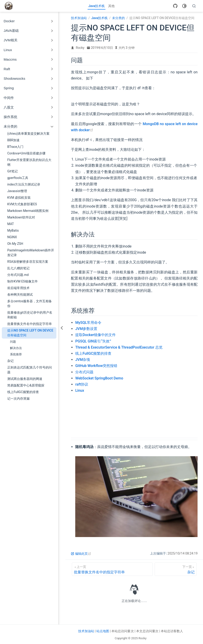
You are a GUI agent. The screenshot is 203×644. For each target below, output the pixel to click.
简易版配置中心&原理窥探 (26, 385)
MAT (11, 224)
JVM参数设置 (86, 329)
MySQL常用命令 (88, 323)
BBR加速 (13, 140)
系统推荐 (16, 354)
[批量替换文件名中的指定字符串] (112, 569)
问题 (13, 342)
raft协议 (82, 384)
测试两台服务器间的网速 (25, 379)
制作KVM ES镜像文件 (23, 281)
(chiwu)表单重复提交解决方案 (28, 134)
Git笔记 (13, 171)
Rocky (80, 48)
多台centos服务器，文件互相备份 (30, 303)
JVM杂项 (83, 360)
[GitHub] (175, 6)
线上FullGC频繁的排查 (23, 392)
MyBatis (13, 230)
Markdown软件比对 (21, 217)
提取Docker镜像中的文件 (95, 335)
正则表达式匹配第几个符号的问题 (30, 370)
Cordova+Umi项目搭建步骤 (26, 153)
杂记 (10, 361)
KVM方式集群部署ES (22, 204)
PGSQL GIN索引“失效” (93, 341)
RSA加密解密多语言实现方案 (28, 262)
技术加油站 (86, 631)
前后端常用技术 (18, 288)
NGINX (12, 237)
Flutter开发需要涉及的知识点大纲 (29, 162)
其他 (111, 6)
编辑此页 (81, 554)
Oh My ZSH (15, 244)
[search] (194, 6)
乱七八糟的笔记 (18, 268)
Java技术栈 (97, 6)
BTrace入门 (15, 147)
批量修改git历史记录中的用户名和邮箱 (30, 315)
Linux (80, 390)
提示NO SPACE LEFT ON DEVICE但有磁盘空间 (30, 333)
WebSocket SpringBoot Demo (99, 378)
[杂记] (176, 569)
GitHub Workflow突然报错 (96, 366)
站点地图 (103, 631)
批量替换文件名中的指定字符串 (30, 324)
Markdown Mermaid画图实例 (28, 211)
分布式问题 (84, 372)
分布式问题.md (18, 275)
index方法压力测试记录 (24, 184)
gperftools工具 (18, 178)
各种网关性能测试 (20, 295)
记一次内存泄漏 (18, 399)
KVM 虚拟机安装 (19, 198)
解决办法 (16, 348)
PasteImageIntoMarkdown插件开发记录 (31, 253)
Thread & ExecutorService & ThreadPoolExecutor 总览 (119, 347)
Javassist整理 (17, 191)
